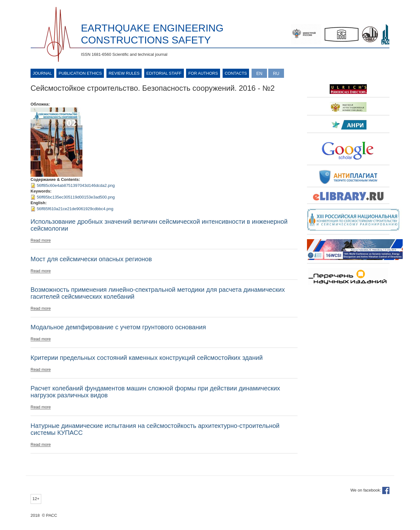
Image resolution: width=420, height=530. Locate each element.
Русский (276, 73)
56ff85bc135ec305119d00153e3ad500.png (76, 197)
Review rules (124, 73)
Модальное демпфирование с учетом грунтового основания (118, 327)
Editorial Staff (164, 73)
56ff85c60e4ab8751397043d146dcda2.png (76, 185)
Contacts (236, 73)
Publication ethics (80, 73)
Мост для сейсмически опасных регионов (91, 259)
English (259, 73)
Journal (42, 73)
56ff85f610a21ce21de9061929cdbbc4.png (75, 209)
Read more (41, 240)
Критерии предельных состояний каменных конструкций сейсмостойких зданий (147, 358)
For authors (203, 73)
